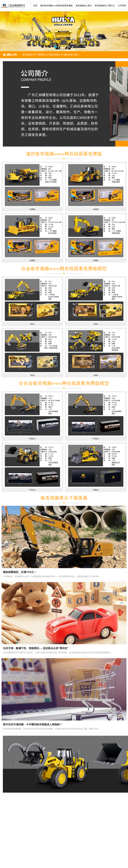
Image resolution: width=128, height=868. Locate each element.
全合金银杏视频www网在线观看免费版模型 (64, 383)
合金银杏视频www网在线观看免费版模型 (64, 269)
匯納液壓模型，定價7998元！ (20, 572)
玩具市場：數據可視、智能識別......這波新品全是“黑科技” (36, 648)
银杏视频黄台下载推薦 (64, 498)
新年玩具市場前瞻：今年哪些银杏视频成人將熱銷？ (33, 724)
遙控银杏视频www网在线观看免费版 (64, 154)
